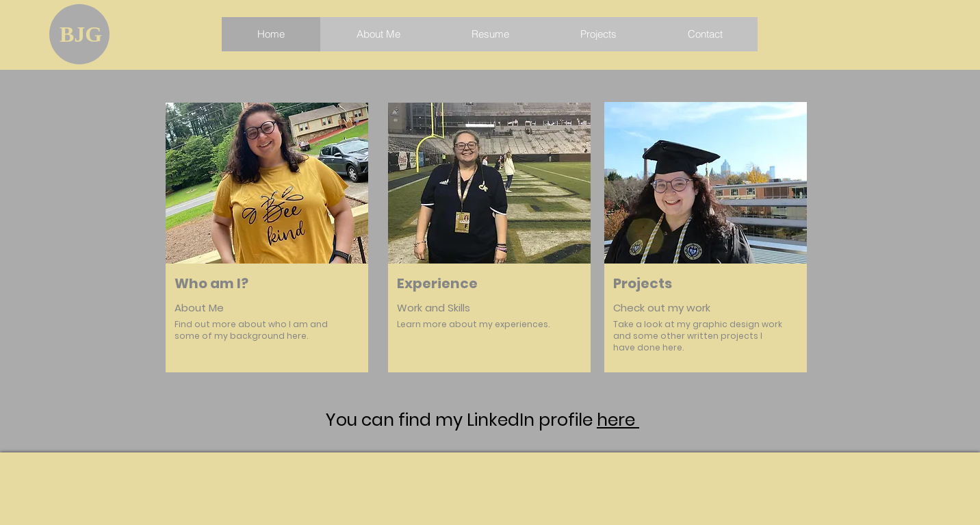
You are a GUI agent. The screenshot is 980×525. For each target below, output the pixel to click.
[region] (267, 254)
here (618, 420)
